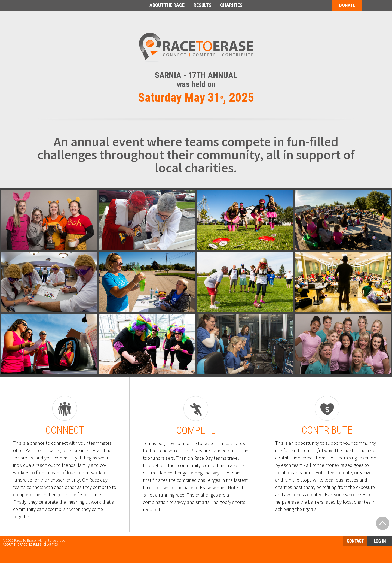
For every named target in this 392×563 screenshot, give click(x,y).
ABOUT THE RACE (167, 5)
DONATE (347, 5)
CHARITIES (231, 5)
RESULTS (203, 5)
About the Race (15, 544)
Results (35, 544)
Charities (50, 544)
